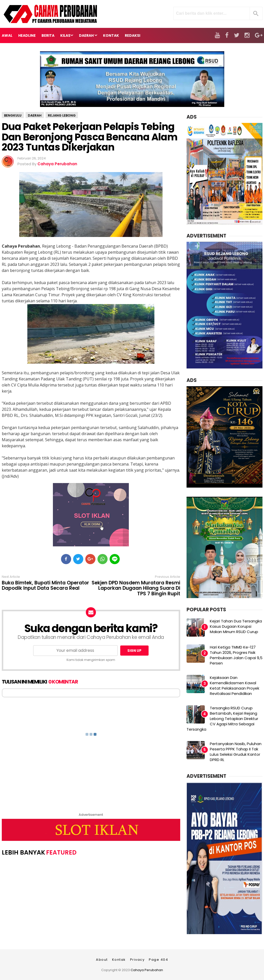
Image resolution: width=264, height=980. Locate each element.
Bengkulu (13, 115)
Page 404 (158, 960)
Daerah (35, 115)
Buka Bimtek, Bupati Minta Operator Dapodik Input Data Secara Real (45, 586)
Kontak (119, 960)
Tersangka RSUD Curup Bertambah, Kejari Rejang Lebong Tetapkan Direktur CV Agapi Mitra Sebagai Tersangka (222, 719)
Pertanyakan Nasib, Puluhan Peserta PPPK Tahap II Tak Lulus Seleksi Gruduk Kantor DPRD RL (236, 752)
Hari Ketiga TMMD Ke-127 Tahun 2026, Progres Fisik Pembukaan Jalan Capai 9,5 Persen (236, 655)
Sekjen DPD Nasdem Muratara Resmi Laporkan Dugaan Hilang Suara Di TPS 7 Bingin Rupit (136, 588)
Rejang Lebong (62, 115)
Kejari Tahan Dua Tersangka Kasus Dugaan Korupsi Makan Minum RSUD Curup (236, 626)
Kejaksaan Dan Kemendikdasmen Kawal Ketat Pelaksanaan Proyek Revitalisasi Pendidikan (235, 686)
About (102, 960)
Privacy (137, 960)
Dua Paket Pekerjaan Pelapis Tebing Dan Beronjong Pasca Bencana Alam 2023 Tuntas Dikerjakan (90, 137)
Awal (7, 35)
